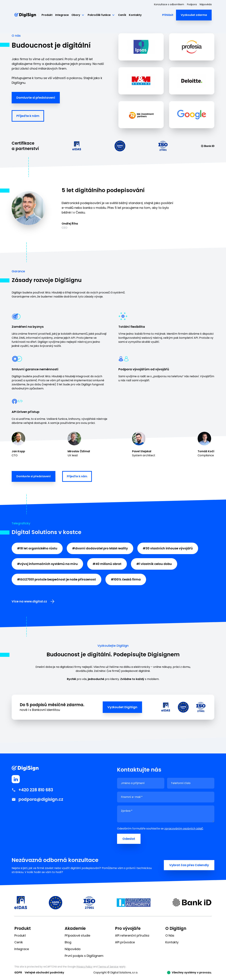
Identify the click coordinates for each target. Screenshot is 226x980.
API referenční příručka (132, 935)
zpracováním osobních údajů (184, 829)
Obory (78, 15)
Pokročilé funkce (102, 15)
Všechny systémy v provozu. (192, 972)
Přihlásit (168, 15)
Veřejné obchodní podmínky (44, 972)
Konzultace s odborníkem (169, 4)
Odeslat (129, 839)
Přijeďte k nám (28, 116)
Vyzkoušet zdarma (194, 15)
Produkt (47, 15)
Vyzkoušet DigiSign (122, 707)
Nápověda (206, 4)
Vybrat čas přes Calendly (189, 865)
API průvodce (125, 942)
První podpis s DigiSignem (84, 956)
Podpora (192, 4)
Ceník (122, 15)
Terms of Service (108, 967)
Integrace (62, 15)
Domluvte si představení (36, 98)
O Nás (170, 935)
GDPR (18, 972)
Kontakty (135, 15)
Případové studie (77, 935)
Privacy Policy (84, 967)
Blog (68, 942)
